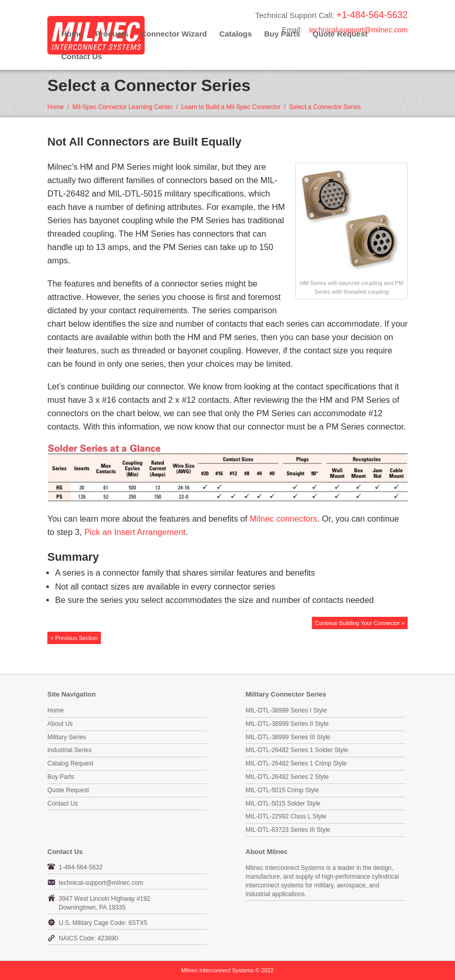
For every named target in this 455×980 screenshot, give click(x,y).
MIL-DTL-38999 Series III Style (288, 737)
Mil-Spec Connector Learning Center (123, 107)
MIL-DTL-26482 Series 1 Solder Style (297, 750)
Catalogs (235, 34)
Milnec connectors (283, 519)
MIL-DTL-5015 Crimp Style (282, 790)
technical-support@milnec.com (358, 30)
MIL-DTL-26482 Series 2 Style (287, 777)
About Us (60, 724)
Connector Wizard (174, 34)
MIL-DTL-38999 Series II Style (287, 724)
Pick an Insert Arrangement (135, 532)
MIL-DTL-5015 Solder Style (283, 804)
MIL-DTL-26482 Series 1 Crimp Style (296, 763)
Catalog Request (70, 763)
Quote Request (68, 790)
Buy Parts (61, 777)
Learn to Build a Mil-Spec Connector (231, 107)
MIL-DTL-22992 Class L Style (286, 816)
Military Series (67, 737)
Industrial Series (69, 750)
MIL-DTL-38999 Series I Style (286, 710)
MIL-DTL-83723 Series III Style (288, 830)
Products (112, 34)
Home (72, 34)
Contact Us (82, 56)
